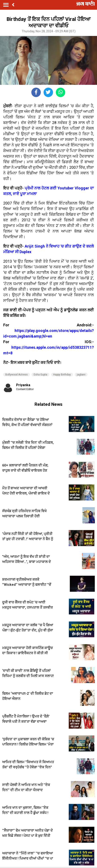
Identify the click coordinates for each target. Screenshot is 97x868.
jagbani (81, 375)
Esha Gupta (40, 375)
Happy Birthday (62, 375)
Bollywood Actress (17, 375)
